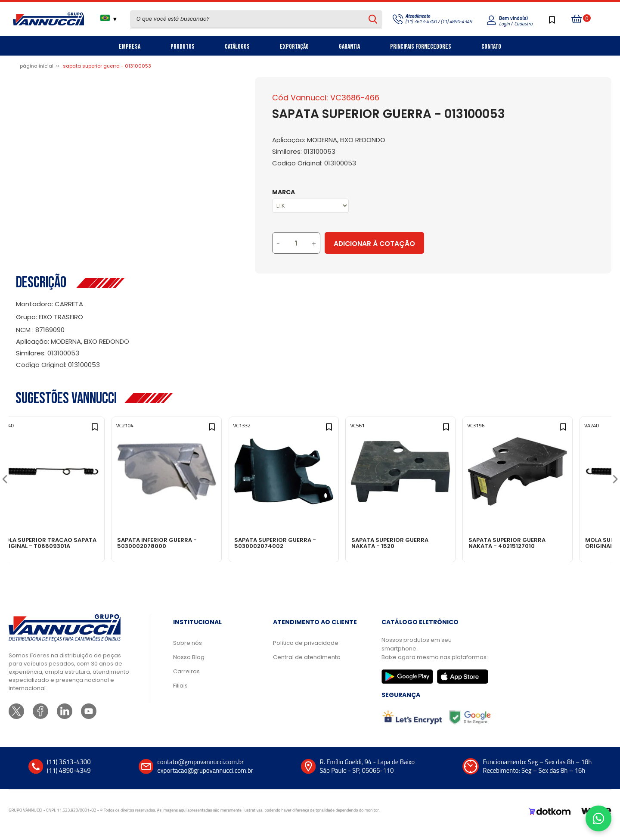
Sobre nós (188, 652)
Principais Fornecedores (421, 47)
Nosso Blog (189, 666)
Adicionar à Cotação (410, 244)
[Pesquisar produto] (373, 19)
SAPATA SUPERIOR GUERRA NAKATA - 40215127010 (543, 543)
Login (504, 23)
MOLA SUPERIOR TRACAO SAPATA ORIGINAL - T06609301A (59, 546)
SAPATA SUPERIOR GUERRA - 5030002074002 (304, 543)
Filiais (180, 694)
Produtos (183, 47)
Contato (491, 47)
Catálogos (237, 47)
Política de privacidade (306, 652)
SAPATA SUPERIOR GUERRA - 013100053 (107, 66)
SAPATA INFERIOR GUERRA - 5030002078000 (183, 543)
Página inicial (37, 66)
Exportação (294, 47)
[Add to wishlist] (111, 431)
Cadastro (523, 23)
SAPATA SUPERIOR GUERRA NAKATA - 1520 (423, 543)
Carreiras (186, 680)
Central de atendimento (307, 666)
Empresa (130, 47)
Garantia (349, 47)
